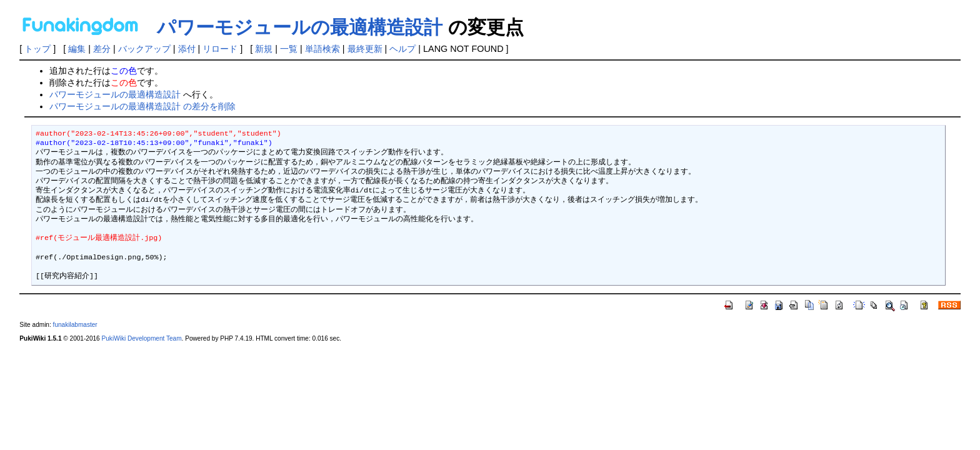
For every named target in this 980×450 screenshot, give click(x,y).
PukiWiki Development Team (142, 338)
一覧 (289, 49)
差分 (102, 49)
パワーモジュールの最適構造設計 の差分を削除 (142, 106)
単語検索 (322, 49)
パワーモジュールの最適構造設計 (300, 27)
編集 (77, 49)
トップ (37, 49)
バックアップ (144, 49)
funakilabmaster (75, 325)
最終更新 (365, 49)
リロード (220, 49)
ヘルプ (402, 49)
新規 (264, 49)
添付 (187, 49)
